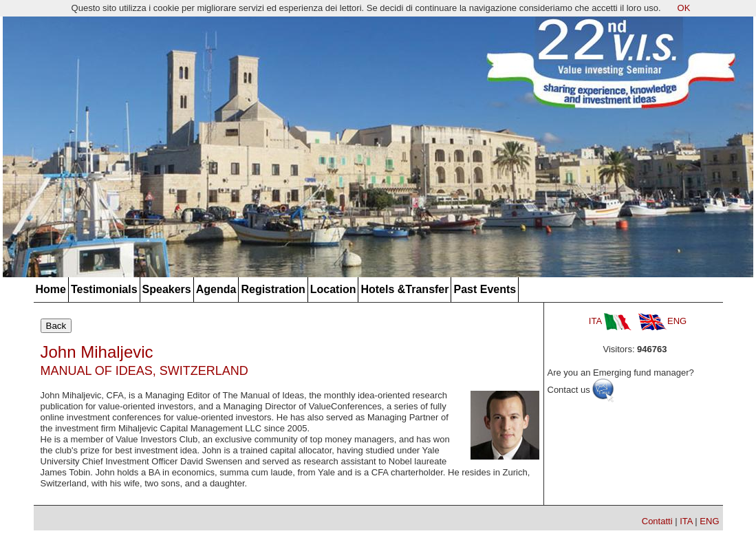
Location (333, 289)
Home (51, 289)
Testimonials (104, 289)
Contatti (657, 521)
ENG (662, 321)
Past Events (485, 289)
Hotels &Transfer (404, 289)
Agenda (216, 289)
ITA (610, 321)
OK (684, 8)
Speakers (167, 289)
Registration (273, 289)
